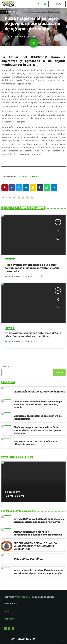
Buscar (5, 367)
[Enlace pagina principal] (9, 4)
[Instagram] (9, 629)
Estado (10, 12)
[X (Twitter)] (6, 629)
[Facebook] (13, 629)
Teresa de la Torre (28, 177)
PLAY (57, 4)
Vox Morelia (23, 597)
